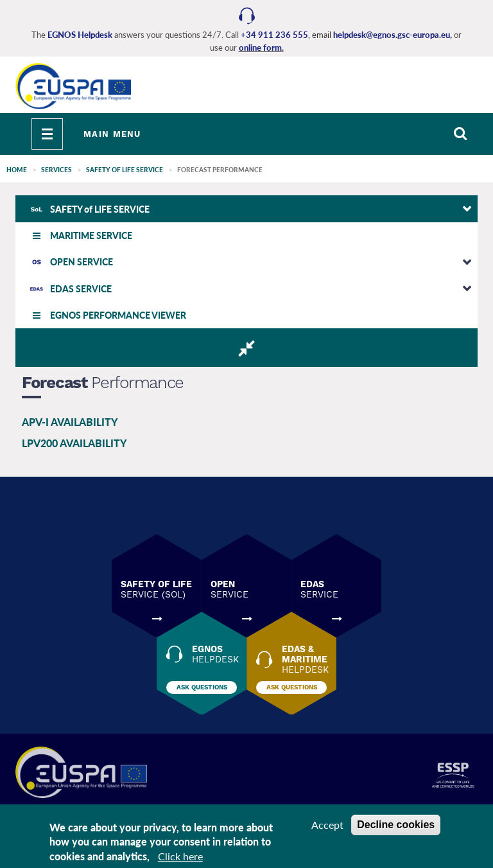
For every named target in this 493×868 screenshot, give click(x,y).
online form (260, 48)
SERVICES (56, 170)
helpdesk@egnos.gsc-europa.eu (392, 35)
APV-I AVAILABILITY (70, 422)
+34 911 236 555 (274, 35)
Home (17, 170)
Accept (327, 825)
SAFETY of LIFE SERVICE (125, 170)
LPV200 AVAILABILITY (74, 443)
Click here (180, 856)
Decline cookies (396, 825)
